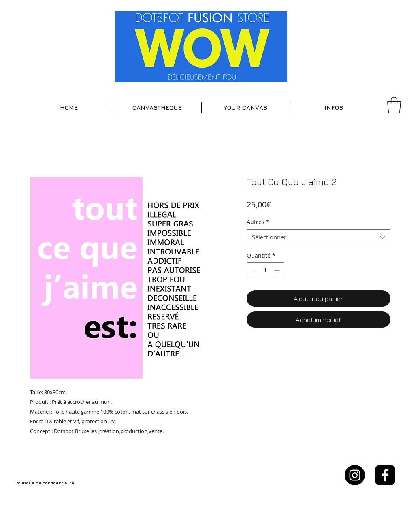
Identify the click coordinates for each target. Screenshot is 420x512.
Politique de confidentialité (45, 483)
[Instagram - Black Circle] (355, 475)
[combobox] (319, 237)
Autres (258, 222)
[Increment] (278, 270)
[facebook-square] (385, 475)
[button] (157, 108)
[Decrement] (253, 270)
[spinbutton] (265, 270)
